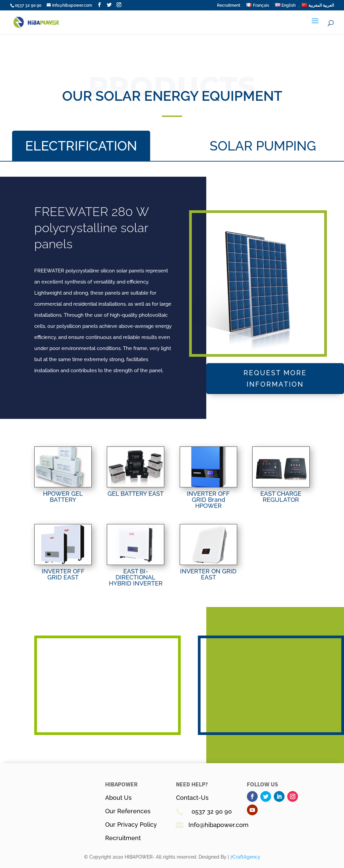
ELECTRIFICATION (81, 146)
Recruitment (229, 6)
